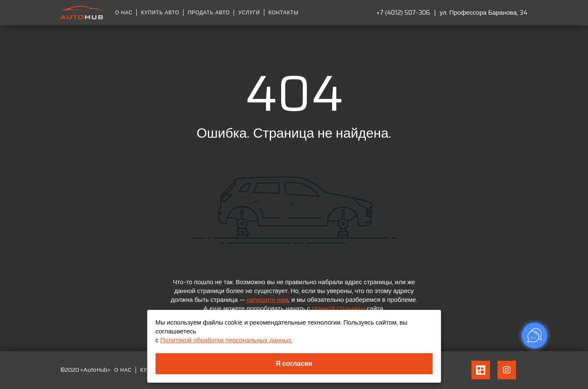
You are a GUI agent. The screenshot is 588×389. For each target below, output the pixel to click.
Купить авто (160, 13)
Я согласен (294, 364)
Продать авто (209, 13)
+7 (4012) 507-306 (403, 13)
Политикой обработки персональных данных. (226, 340)
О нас (124, 13)
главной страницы (338, 309)
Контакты (283, 13)
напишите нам (268, 300)
